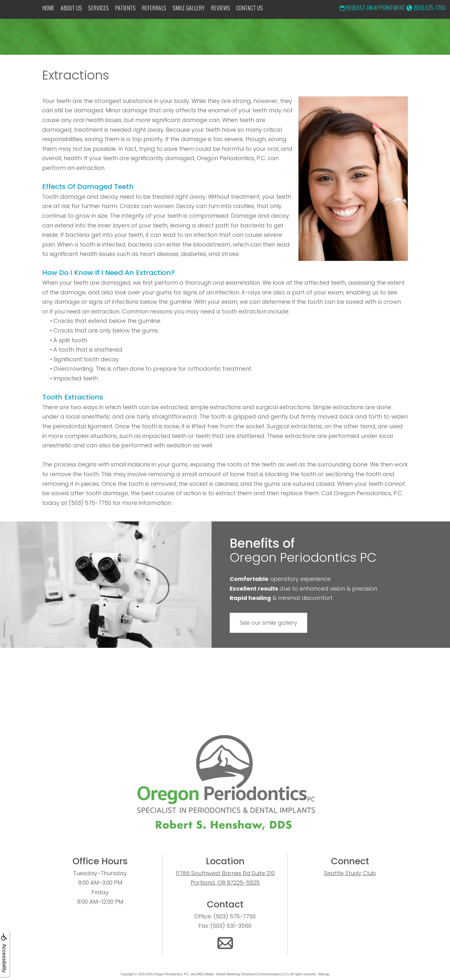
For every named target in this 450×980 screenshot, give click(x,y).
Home (48, 8)
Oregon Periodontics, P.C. (172, 974)
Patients (125, 8)
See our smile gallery (268, 623)
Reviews (220, 8)
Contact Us (250, 8)
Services (98, 8)
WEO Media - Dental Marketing (218, 974)
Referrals (154, 8)
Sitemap (324, 974)
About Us (71, 8)
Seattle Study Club (350, 873)
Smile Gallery (189, 8)
